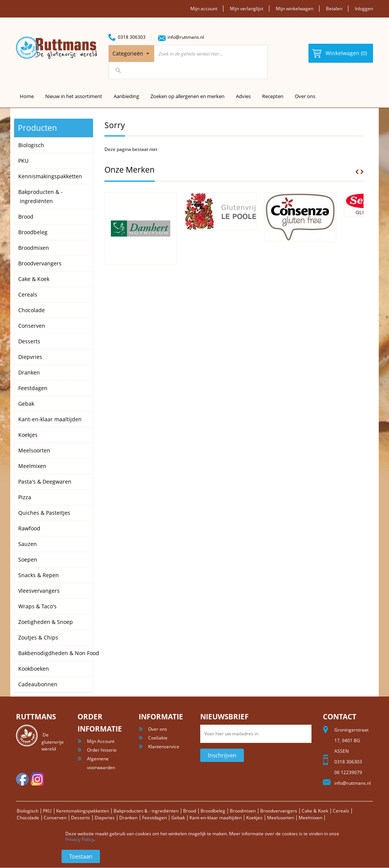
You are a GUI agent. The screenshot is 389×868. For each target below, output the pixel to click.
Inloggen (364, 9)
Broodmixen (243, 811)
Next (362, 172)
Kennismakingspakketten (83, 811)
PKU (47, 811)
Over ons (305, 96)
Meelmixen (310, 818)
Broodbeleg (213, 811)
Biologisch (28, 811)
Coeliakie (158, 738)
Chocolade (28, 818)
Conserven (55, 818)
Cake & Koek (315, 811)
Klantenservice (164, 747)
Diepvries (105, 818)
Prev (357, 172)
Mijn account (204, 9)
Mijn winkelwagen (295, 9)
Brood (190, 811)
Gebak (178, 818)
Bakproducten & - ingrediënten (146, 811)
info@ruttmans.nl (186, 37)
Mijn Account (101, 741)
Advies (243, 96)
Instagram (37, 779)
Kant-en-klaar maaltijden (216, 818)
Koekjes (254, 818)
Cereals (341, 811)
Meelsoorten (281, 818)
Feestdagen (154, 818)
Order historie (102, 750)
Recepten (273, 96)
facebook (22, 779)
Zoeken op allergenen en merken (187, 96)
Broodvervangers (279, 811)
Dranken (128, 818)
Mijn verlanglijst (247, 9)
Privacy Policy (80, 839)
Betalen (334, 9)
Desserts (81, 818)
